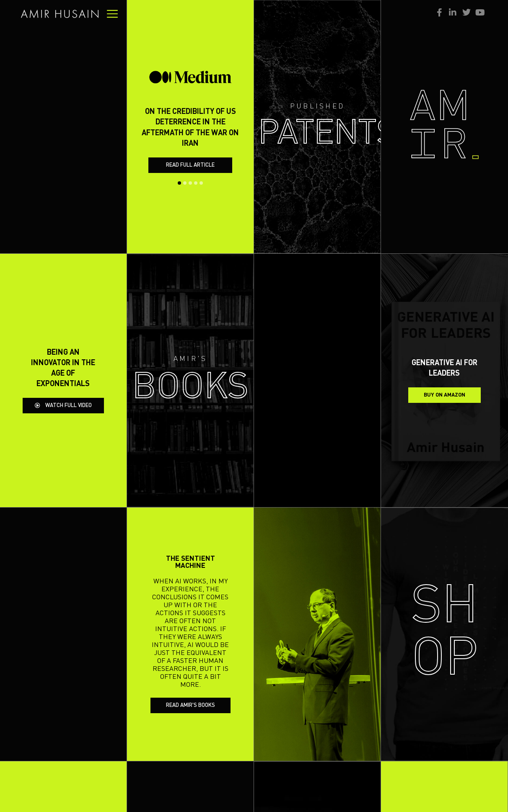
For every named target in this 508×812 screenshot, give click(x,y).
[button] (179, 173)
